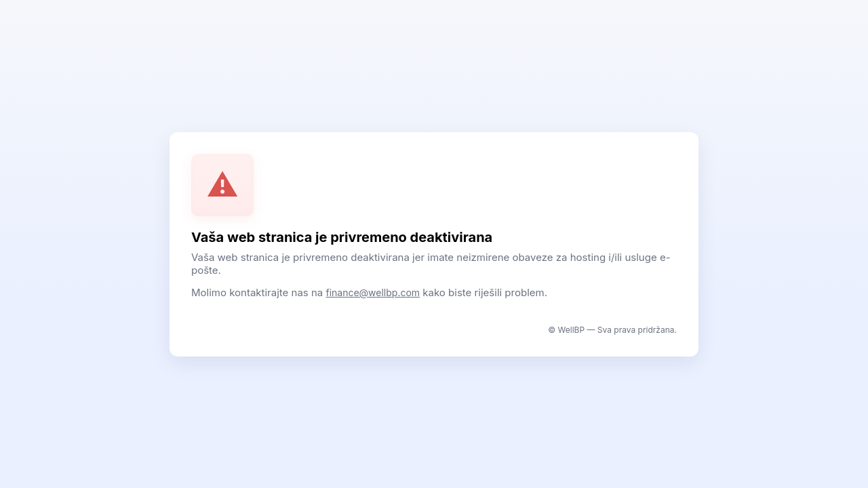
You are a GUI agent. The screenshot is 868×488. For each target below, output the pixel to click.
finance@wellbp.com (373, 292)
